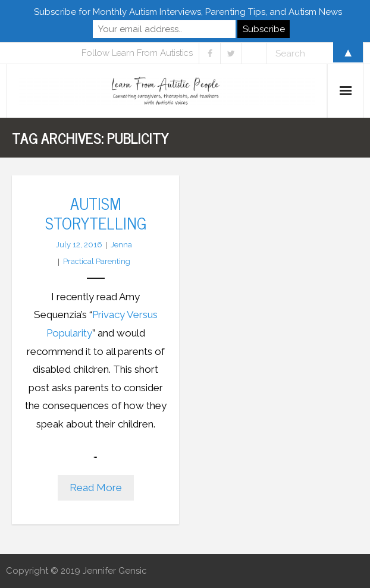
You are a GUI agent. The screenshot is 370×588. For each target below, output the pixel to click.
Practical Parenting (97, 261)
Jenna (121, 245)
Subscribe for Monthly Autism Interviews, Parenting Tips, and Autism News (188, 12)
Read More (96, 488)
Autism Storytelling (96, 212)
